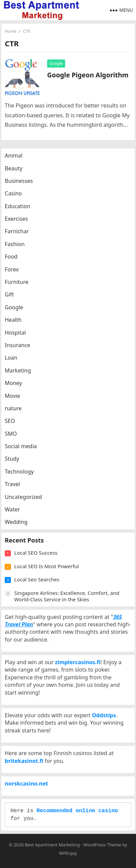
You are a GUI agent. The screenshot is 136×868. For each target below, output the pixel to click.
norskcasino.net (26, 783)
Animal (14, 155)
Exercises (16, 219)
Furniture (17, 282)
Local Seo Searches (37, 579)
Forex (12, 269)
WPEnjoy (68, 853)
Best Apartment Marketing (52, 845)
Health (13, 320)
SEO (10, 421)
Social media (21, 446)
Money (13, 383)
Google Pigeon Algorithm (88, 75)
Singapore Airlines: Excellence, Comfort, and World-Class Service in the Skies (67, 596)
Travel (12, 484)
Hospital (15, 333)
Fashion (15, 244)
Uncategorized (23, 497)
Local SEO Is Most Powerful (46, 566)
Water (12, 509)
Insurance (17, 345)
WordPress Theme (102, 845)
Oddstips (104, 715)
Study (12, 459)
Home (11, 31)
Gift (9, 294)
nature (13, 408)
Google (56, 63)
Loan (11, 358)
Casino (13, 193)
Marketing (18, 370)
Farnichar (17, 231)
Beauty (14, 168)
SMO (11, 434)
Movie (12, 396)
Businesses (19, 181)
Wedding (16, 522)
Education (17, 206)
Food (11, 257)
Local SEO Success (36, 553)
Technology (19, 472)
